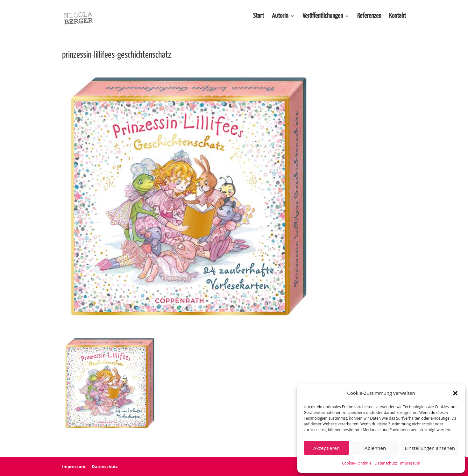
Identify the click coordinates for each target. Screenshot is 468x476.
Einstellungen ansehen (430, 448)
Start (259, 16)
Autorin (280, 16)
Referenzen (369, 16)
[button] (455, 393)
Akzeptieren (326, 448)
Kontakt (397, 16)
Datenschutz (386, 463)
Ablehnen (375, 448)
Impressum (410, 463)
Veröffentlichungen (323, 16)
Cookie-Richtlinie (357, 463)
